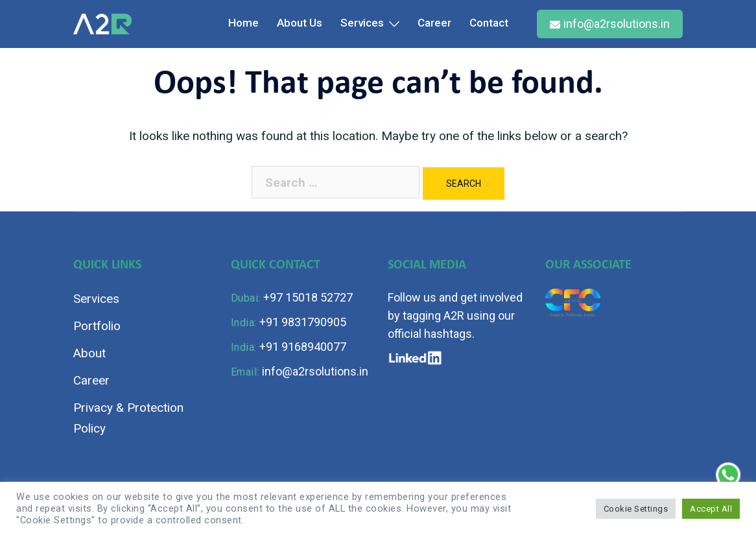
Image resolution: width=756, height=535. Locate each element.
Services (362, 23)
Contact (489, 23)
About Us (300, 23)
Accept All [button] (711, 509)
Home (243, 23)
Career (434, 23)
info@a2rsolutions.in (610, 24)
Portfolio (97, 326)
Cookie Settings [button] (636, 509)
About (89, 353)
